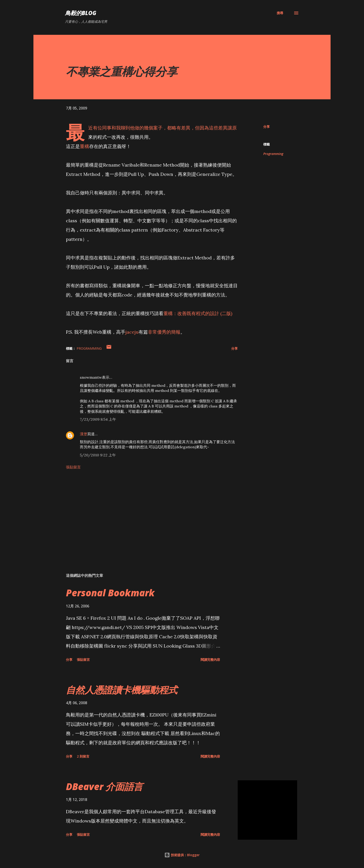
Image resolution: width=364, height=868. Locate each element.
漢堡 (84, 434)
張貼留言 (73, 467)
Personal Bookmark (110, 593)
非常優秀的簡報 (164, 332)
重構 (84, 146)
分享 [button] (266, 127)
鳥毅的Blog (81, 13)
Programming (273, 154)
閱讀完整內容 (210, 660)
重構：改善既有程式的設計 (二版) (198, 313)
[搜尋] (280, 13)
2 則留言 (83, 756)
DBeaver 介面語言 (104, 786)
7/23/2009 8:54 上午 (98, 419)
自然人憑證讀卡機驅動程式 (122, 690)
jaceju (132, 332)
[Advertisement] (144, 515)
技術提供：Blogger (182, 855)
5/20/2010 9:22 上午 (98, 455)
